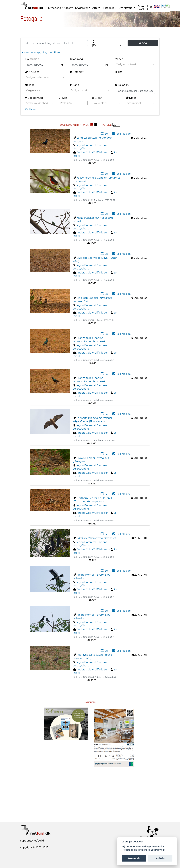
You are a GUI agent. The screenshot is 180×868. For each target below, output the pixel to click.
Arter (95, 8)
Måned (119, 59)
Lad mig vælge (158, 850)
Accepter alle (134, 858)
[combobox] (135, 64)
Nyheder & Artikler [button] (59, 8)
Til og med (76, 59)
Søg (143, 43)
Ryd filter (30, 109)
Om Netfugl (126, 8)
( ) (89, 421)
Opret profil (141, 8)
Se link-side (122, 134)
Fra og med (32, 59)
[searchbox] (46, 90)
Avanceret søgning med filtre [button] (41, 52)
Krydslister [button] (82, 8)
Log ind (149, 8)
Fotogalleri (109, 8)
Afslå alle (160, 858)
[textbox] (135, 64)
